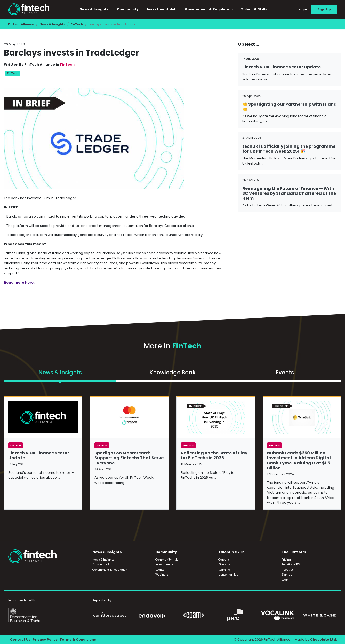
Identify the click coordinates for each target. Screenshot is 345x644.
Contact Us (20, 639)
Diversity (224, 565)
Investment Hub (162, 9)
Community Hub (167, 560)
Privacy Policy (45, 639)
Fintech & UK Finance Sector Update (282, 67)
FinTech (77, 24)
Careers (224, 560)
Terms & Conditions (78, 639)
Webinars (162, 575)
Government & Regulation (209, 9)
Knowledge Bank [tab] (172, 372)
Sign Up (324, 9)
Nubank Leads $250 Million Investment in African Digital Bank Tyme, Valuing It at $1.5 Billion (299, 460)
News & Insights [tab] (60, 372)
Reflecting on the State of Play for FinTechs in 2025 (214, 455)
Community (128, 9)
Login (302, 9)
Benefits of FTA (291, 565)
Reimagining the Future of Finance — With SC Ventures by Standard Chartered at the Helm (289, 193)
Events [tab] (285, 372)
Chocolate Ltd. (324, 639)
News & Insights (94, 9)
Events (160, 570)
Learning (224, 570)
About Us (288, 570)
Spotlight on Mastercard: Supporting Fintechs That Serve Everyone (129, 458)
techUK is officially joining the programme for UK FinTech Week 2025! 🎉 (289, 149)
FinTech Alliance (21, 24)
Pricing (286, 560)
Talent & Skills (254, 9)
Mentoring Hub (228, 575)
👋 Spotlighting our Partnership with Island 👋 (290, 107)
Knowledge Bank (104, 565)
